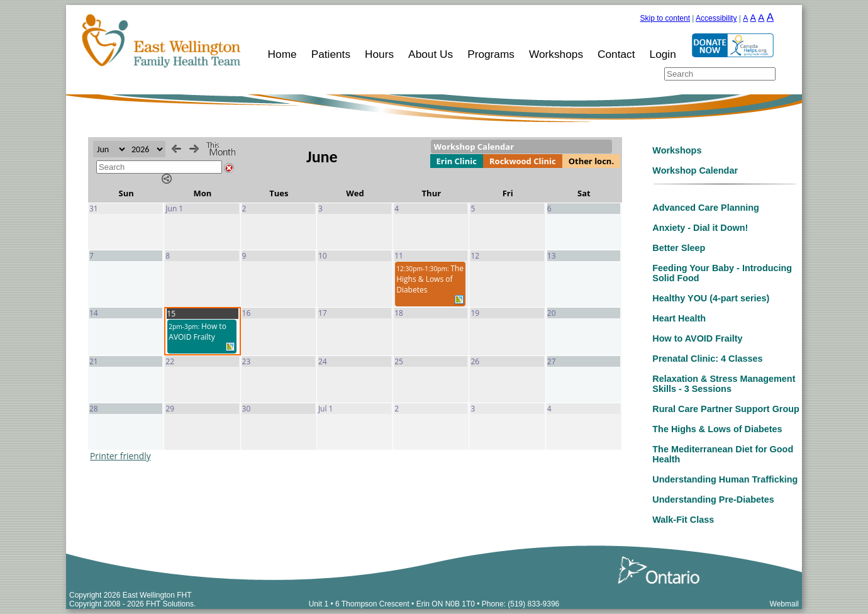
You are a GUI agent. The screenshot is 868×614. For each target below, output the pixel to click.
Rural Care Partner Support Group (726, 409)
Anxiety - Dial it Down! (700, 228)
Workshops (556, 54)
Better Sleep (679, 248)
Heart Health (679, 318)
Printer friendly (120, 456)
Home (282, 54)
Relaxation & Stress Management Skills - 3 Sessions (724, 384)
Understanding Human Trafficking (725, 479)
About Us (431, 54)
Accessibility (716, 18)
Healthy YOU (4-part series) (711, 298)
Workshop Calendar (695, 170)
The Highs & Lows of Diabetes (717, 429)
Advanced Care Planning (706, 208)
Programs (491, 54)
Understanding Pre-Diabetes (713, 500)
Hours (379, 54)
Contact (616, 54)
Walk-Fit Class (683, 520)
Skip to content (665, 18)
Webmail (784, 604)
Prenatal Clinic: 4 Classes (707, 359)
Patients (331, 54)
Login (663, 54)
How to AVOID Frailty (697, 338)
